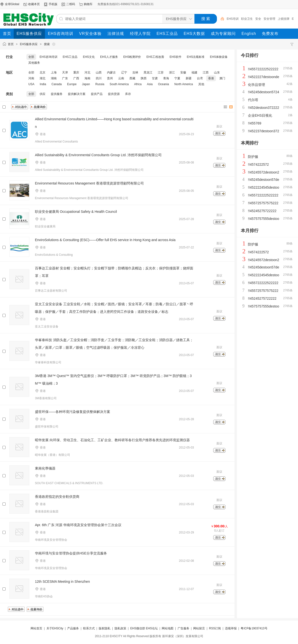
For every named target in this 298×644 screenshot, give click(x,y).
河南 (31, 78)
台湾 (200, 78)
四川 (99, 78)
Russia (100, 84)
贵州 (110, 78)
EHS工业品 (70, 57)
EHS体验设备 (219, 57)
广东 (65, 78)
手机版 (53, 4)
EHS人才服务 (109, 57)
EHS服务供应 (29, 44)
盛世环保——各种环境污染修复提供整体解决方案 (73, 412)
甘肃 (155, 78)
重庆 (76, 72)
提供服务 (57, 94)
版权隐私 (105, 628)
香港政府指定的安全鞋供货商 (57, 497)
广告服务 (183, 628)
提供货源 (114, 94)
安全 (258, 19)
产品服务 (73, 628)
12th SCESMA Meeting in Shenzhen (62, 582)
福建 (194, 72)
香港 (211, 78)
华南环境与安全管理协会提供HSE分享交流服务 (71, 553)
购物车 (88, 4)
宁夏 (177, 78)
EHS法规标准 (196, 57)
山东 (217, 72)
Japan (86, 84)
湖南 (54, 78)
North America (184, 84)
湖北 (43, 78)
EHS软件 (176, 57)
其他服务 (34, 63)
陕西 (144, 78)
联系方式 (89, 628)
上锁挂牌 (284, 19)
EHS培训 (233, 19)
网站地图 (168, 628)
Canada (57, 84)
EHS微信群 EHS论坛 (144, 628)
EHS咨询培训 (48, 57)
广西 (76, 78)
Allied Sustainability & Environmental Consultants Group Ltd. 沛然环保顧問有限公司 (98, 155)
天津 (65, 72)
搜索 (47, 44)
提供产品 (97, 94)
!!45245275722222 (262, 211)
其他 (201, 84)
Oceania (164, 84)
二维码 (71, 4)
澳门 (222, 78)
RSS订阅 (215, 628)
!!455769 (255, 123)
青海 (166, 78)
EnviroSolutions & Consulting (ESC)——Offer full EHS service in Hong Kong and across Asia (105, 240)
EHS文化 (89, 57)
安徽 (183, 72)
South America (119, 84)
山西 (99, 72)
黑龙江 (148, 72)
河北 (87, 72)
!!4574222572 (258, 164)
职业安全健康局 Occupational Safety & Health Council (76, 212)
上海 (54, 72)
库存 (128, 94)
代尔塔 (253, 100)
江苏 (161, 72)
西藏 (132, 78)
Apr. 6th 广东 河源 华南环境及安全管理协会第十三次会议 (78, 525)
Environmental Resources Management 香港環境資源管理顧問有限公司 (89, 183)
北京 (43, 72)
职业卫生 (247, 19)
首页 (11, 44)
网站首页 (36, 628)
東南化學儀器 (45, 468)
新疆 (189, 78)
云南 (121, 78)
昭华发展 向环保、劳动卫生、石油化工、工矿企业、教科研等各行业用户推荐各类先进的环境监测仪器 (112, 440)
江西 (206, 72)
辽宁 (124, 72)
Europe (72, 84)
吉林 (135, 72)
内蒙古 (111, 72)
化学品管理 (256, 85)
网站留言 (199, 628)
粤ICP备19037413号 (254, 628)
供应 (43, 94)
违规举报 (231, 628)
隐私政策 (120, 628)
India (43, 84)
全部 (31, 57)
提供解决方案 (77, 94)
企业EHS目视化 (260, 115)
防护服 (253, 157)
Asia (150, 84)
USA (31, 84)
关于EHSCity (55, 628)
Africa (138, 84)
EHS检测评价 (132, 57)
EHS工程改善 (155, 57)
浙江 (172, 72)
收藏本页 (34, 4)
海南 (87, 78)
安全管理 (269, 19)
